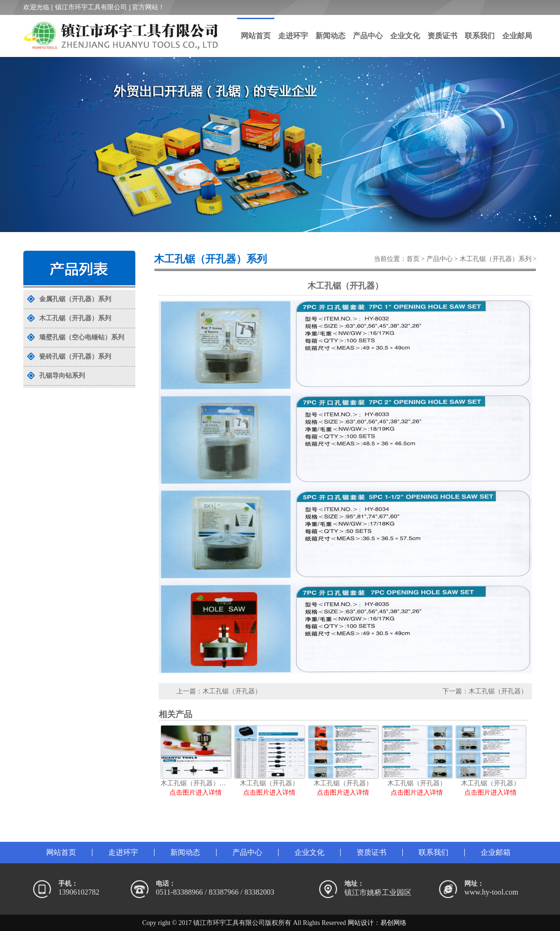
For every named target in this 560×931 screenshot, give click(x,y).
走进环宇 (293, 36)
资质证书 (442, 36)
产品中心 (368, 36)
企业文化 (405, 36)
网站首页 (256, 36)
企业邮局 (517, 36)
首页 (413, 259)
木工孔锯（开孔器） (232, 691)
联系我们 (480, 36)
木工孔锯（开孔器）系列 (496, 259)
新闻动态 (330, 36)
